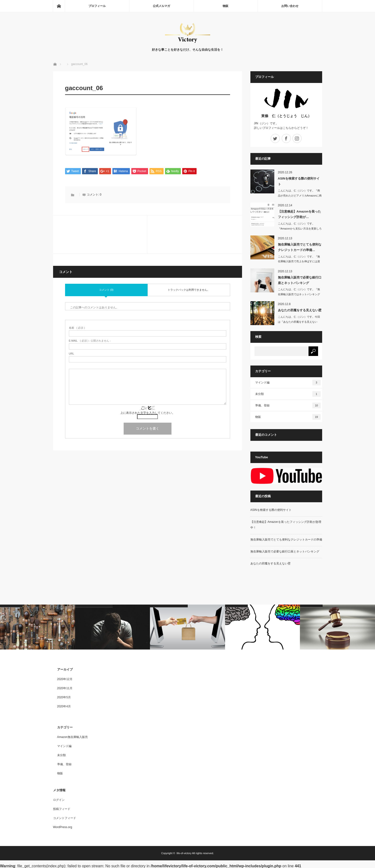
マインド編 (288, 382)
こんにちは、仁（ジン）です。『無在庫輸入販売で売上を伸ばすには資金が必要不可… (299, 262)
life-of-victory (184, 853)
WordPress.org (63, 827)
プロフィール (97, 6)
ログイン (59, 800)
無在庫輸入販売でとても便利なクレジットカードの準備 (286, 540)
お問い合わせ (290, 6)
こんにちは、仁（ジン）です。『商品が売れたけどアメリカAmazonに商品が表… (300, 196)
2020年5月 (64, 697)
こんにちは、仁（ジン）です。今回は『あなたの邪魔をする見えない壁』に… (299, 322)
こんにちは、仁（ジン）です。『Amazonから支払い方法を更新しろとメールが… (300, 229)
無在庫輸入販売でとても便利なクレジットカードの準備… (300, 247)
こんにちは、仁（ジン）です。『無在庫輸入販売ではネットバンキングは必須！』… (299, 294)
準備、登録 (288, 405)
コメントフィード (65, 818)
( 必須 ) (77, 328)
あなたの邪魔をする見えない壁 (300, 310)
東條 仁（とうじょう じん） (286, 116)
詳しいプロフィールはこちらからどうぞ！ (281, 128)
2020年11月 (65, 688)
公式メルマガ (161, 6)
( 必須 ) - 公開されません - (90, 341)
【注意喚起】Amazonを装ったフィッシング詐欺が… (300, 214)
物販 (226, 6)
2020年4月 (64, 706)
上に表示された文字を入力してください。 (148, 413)
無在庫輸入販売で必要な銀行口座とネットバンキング (300, 280)
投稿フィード (62, 809)
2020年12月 (65, 679)
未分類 (288, 394)
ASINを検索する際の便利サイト (299, 181)
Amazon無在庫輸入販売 (72, 737)
